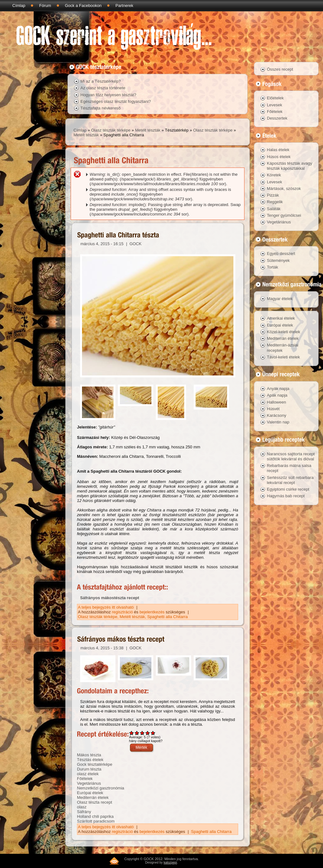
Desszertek (277, 118)
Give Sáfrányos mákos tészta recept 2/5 (137, 733)
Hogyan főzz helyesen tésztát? (108, 95)
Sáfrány (84, 812)
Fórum (45, 6)
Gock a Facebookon (83, 6)
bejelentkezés (152, 612)
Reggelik (275, 202)
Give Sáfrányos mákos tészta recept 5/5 (153, 733)
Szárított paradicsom (96, 821)
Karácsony (276, 415)
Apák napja (277, 395)
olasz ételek (88, 774)
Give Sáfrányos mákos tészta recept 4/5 (148, 733)
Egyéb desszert (281, 254)
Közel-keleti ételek (284, 332)
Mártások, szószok (284, 189)
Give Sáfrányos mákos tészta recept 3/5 (142, 733)
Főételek (85, 779)
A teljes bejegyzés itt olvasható (106, 607)
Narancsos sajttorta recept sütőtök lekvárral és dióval (291, 456)
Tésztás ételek (90, 760)
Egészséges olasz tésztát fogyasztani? (116, 101)
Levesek (274, 105)
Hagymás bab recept (286, 496)
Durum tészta (89, 769)
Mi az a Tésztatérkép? (101, 81)
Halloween (276, 402)
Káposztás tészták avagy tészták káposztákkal (290, 166)
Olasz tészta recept (94, 802)
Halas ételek (278, 150)
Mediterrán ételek (93, 797)
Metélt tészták (148, 130)
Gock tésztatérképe (95, 764)
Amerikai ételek (281, 318)
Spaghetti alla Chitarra (168, 617)
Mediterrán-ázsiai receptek (283, 348)
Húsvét (273, 409)
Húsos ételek (279, 157)
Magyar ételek (280, 299)
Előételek (275, 98)
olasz (82, 807)
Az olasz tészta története (103, 88)
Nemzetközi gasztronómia (101, 788)
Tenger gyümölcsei (284, 215)
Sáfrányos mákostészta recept (110, 598)
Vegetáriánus (89, 783)
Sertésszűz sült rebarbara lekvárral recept (290, 480)
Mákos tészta (89, 755)
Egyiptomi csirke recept (288, 489)
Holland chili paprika (95, 816)
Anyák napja (278, 389)
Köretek (274, 175)
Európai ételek (90, 793)
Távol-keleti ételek (283, 357)
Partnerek (124, 6)
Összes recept (280, 69)
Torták (272, 267)
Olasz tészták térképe (111, 130)
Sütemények (278, 260)
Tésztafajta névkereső (100, 108)
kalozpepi (170, 862)
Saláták (274, 209)
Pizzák (273, 195)
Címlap (19, 6)
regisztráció (122, 612)
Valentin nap (278, 422)
